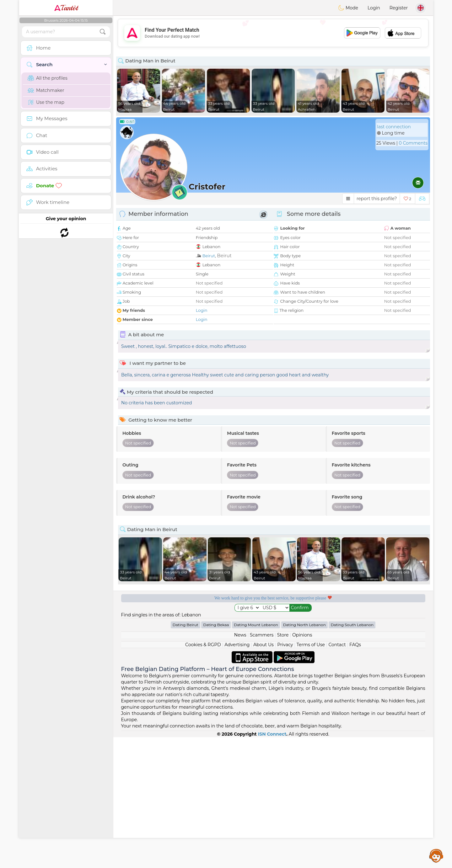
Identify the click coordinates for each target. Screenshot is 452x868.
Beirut (209, 256)
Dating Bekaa (216, 756)
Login (374, 8)
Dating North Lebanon (304, 756)
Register (399, 8)
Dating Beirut (186, 756)
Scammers (262, 766)
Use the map (46, 102)
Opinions (302, 766)
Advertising (237, 775)
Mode (348, 8)
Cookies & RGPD (203, 775)
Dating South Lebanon (352, 756)
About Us (264, 775)
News (240, 766)
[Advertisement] (273, 33)
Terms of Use (311, 775)
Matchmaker (46, 90)
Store (283, 766)
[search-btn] (103, 32)
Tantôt (66, 8)
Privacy (285, 775)
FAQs (355, 775)
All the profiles (48, 78)
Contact (337, 775)
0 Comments (413, 143)
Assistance (436, 855)
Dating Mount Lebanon (256, 756)
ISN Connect (272, 865)
